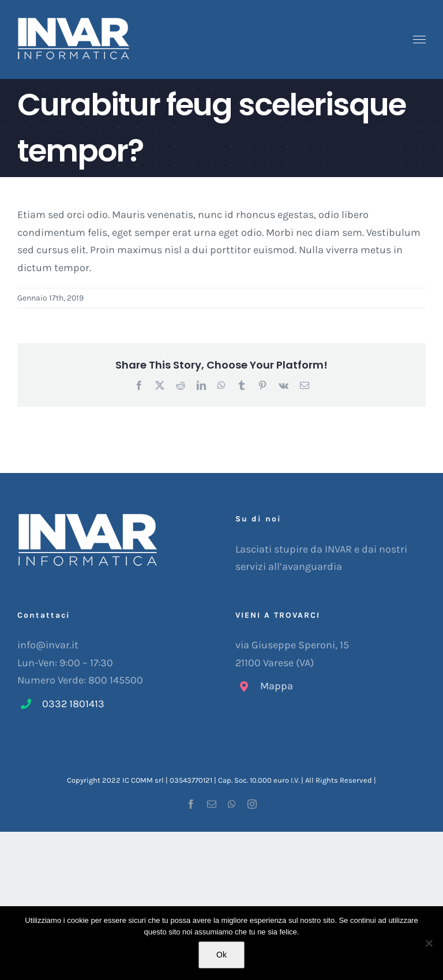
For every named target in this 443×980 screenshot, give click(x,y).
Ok (221, 955)
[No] (429, 943)
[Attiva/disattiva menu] (420, 40)
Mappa (277, 686)
